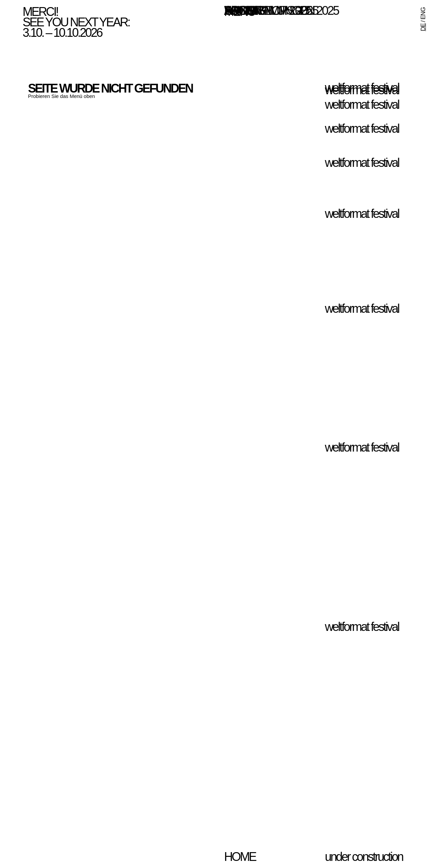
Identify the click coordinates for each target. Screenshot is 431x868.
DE (423, 27)
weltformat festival (362, 90)
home (240, 857)
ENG (423, 13)
